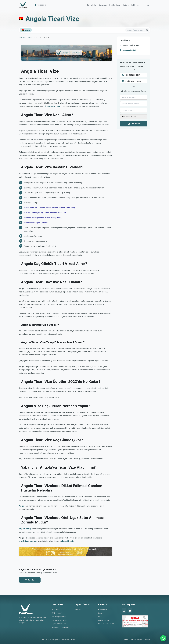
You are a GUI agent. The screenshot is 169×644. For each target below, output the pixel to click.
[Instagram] (124, 611)
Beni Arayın (134, 124)
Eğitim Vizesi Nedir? (59, 624)
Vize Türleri (56, 609)
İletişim (126, 5)
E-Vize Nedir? (57, 613)
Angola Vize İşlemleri (131, 45)
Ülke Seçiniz (42, 5)
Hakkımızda (136, 5)
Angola (31, 37)
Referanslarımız (104, 620)
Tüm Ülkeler (92, 5)
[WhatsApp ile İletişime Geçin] (163, 638)
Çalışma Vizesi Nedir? (60, 620)
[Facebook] (130, 611)
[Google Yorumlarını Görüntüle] (16, 638)
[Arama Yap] (148, 5)
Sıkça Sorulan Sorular (106, 624)
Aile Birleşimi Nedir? (59, 617)
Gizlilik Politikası (137, 640)
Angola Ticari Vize (130, 50)
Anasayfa (22, 37)
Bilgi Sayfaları (115, 5)
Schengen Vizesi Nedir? (60, 627)
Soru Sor (30, 580)
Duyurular (103, 5)
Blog (100, 617)
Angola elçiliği (25, 529)
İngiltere (78, 609)
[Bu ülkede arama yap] (137, 30)
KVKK (126, 640)
